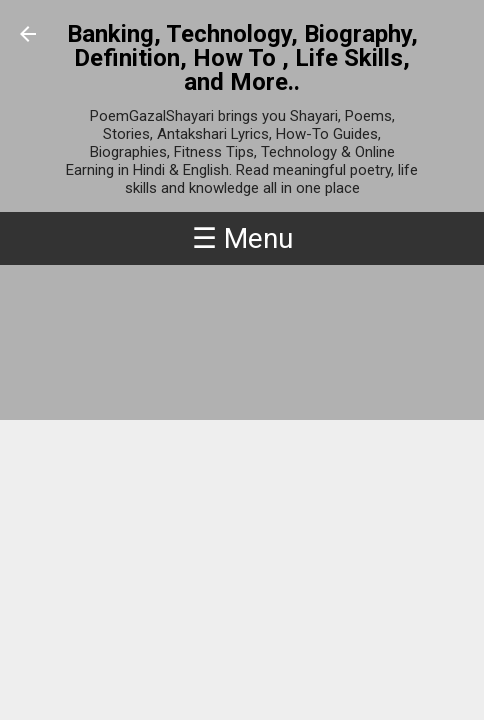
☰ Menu (242, 238)
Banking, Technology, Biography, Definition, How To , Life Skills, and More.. (242, 58)
